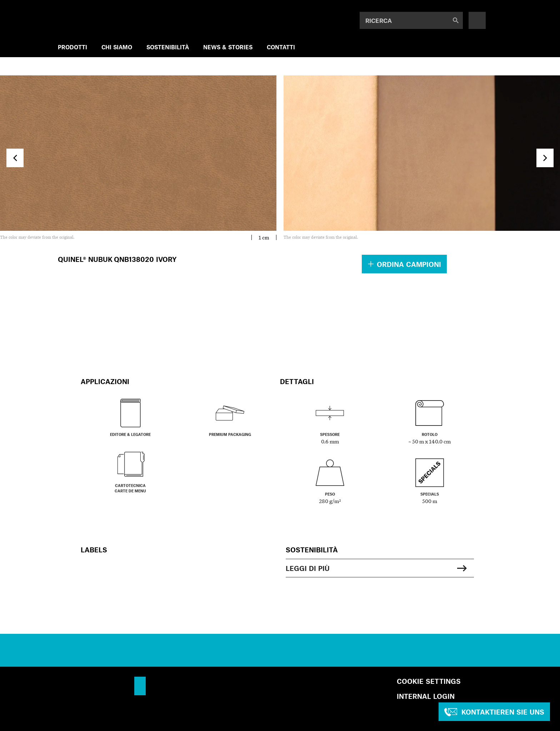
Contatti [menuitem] (281, 47)
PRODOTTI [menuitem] (72, 47)
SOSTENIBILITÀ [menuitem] (168, 47)
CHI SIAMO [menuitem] (117, 47)
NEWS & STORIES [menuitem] (228, 47)
